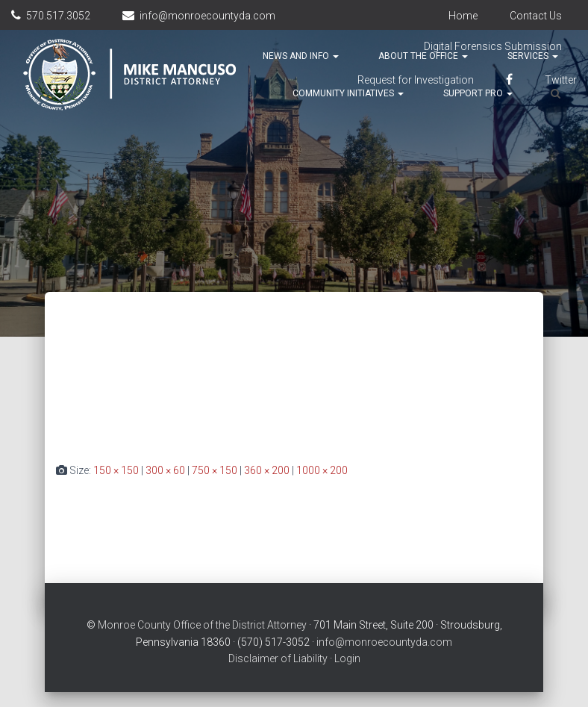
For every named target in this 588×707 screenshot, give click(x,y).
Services (533, 56)
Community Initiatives (348, 93)
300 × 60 (165, 470)
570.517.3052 (58, 16)
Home (463, 16)
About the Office (423, 56)
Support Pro (478, 93)
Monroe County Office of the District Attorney (202, 625)
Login (347, 658)
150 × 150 (116, 470)
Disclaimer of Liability (278, 658)
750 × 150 (215, 470)
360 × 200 (267, 470)
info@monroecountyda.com (207, 16)
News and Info (301, 56)
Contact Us (536, 16)
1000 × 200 (322, 470)
